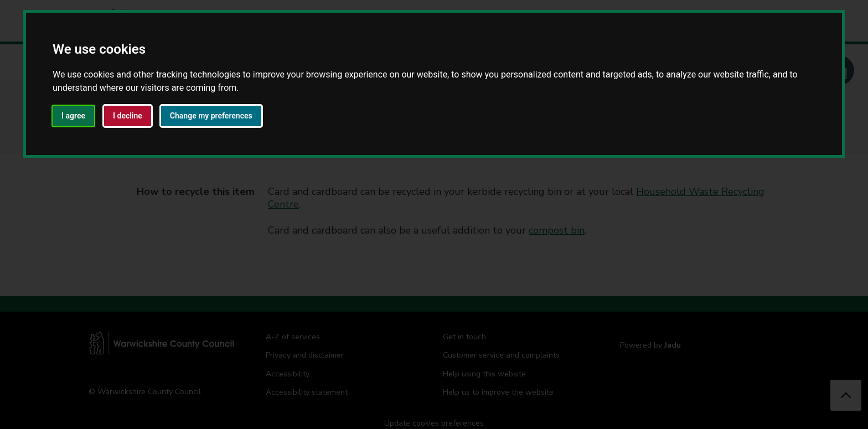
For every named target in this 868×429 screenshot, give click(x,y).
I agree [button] (73, 116)
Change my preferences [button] (211, 116)
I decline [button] (128, 116)
